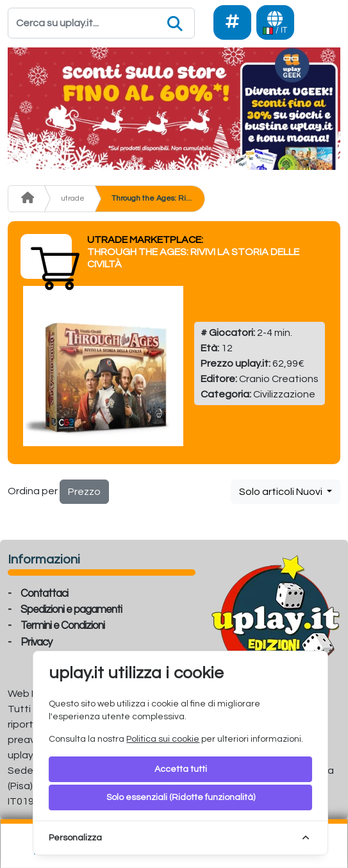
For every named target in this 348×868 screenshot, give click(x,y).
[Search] (101, 23)
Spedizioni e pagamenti (71, 610)
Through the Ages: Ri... (152, 198)
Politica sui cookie (163, 739)
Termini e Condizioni (62, 626)
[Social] (232, 22)
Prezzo (84, 492)
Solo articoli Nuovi (282, 492)
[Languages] (275, 22)
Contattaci (44, 594)
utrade (73, 198)
